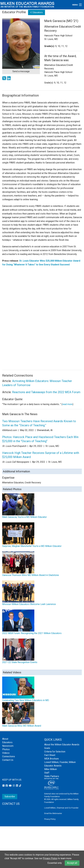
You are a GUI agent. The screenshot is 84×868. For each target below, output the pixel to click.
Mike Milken (51, 769)
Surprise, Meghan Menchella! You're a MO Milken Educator (32, 546)
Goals (47, 748)
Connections (9, 756)
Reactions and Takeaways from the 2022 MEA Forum (46, 392)
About (5, 739)
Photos (6, 749)
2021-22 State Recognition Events (20, 662)
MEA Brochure (51, 759)
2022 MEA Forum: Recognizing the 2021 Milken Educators (32, 633)
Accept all (72, 863)
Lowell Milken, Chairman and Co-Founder (61, 808)
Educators (37, 12)
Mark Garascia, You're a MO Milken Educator (24, 517)
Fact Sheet (50, 755)
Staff (47, 773)
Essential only (55, 863)
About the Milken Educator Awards (62, 745)
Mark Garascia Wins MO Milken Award (22, 726)
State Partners (52, 776)
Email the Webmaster (53, 813)
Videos (6, 753)
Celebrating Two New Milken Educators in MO (26, 700)
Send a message (21, 71)
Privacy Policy (50, 819)
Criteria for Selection (55, 752)
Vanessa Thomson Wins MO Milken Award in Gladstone (31, 575)
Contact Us (8, 760)
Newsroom (8, 746)
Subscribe (10, 796)
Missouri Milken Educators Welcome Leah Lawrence (29, 604)
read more (67, 404)
